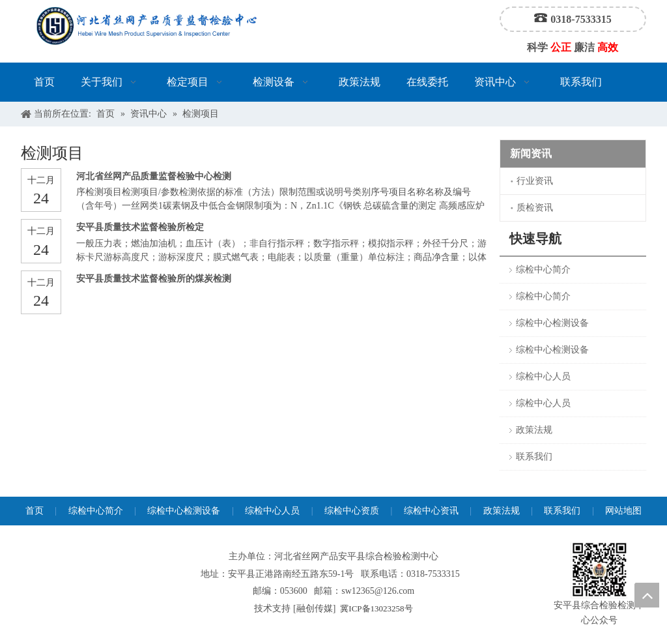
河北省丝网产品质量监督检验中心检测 (154, 176)
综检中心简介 (543, 270)
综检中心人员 (543, 376)
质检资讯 (535, 208)
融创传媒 (315, 608)
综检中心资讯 (431, 511)
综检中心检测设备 (552, 323)
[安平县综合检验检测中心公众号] (599, 570)
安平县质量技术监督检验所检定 (140, 227)
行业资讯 (535, 181)
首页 (35, 511)
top (647, 595)
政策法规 (534, 430)
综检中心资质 (352, 511)
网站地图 (623, 511)
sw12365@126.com (378, 591)
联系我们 (534, 457)
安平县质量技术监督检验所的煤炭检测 (154, 279)
